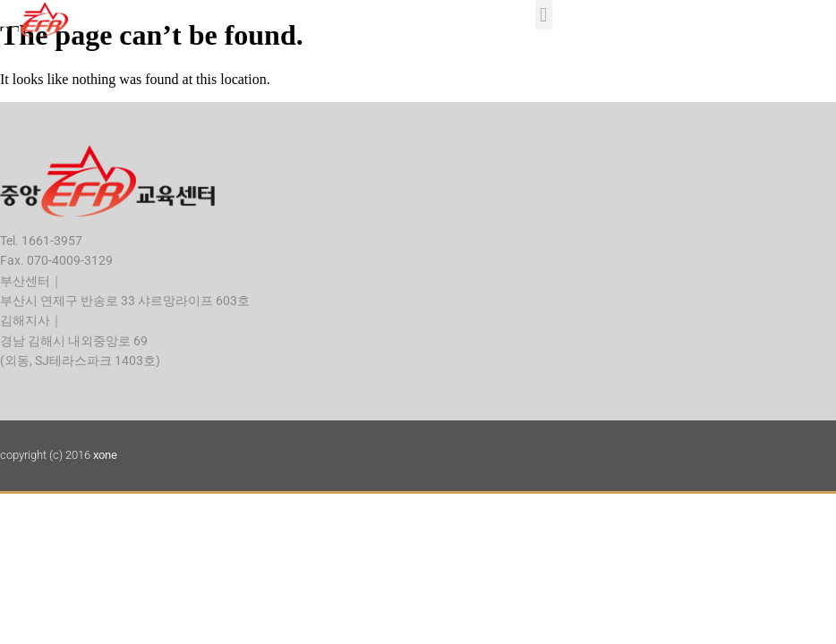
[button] (544, 15)
